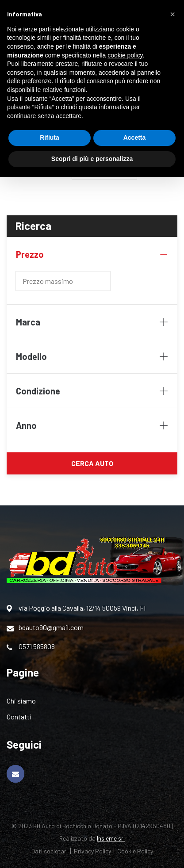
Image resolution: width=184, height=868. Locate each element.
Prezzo (92, 254)
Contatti (19, 717)
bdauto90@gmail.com (45, 627)
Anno (92, 425)
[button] (172, 14)
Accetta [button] (135, 138)
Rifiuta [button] (50, 138)
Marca (92, 322)
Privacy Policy (92, 851)
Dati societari (50, 851)
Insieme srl (111, 838)
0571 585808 (31, 646)
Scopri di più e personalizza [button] (92, 159)
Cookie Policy (135, 851)
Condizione (92, 391)
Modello (92, 356)
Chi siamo (21, 701)
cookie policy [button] (125, 55)
